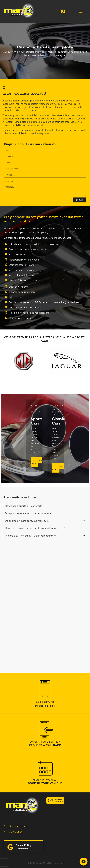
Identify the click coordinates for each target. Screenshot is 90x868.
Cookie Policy (58, 863)
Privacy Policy (48, 863)
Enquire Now (58, 468)
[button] (84, 862)
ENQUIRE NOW (37, 462)
